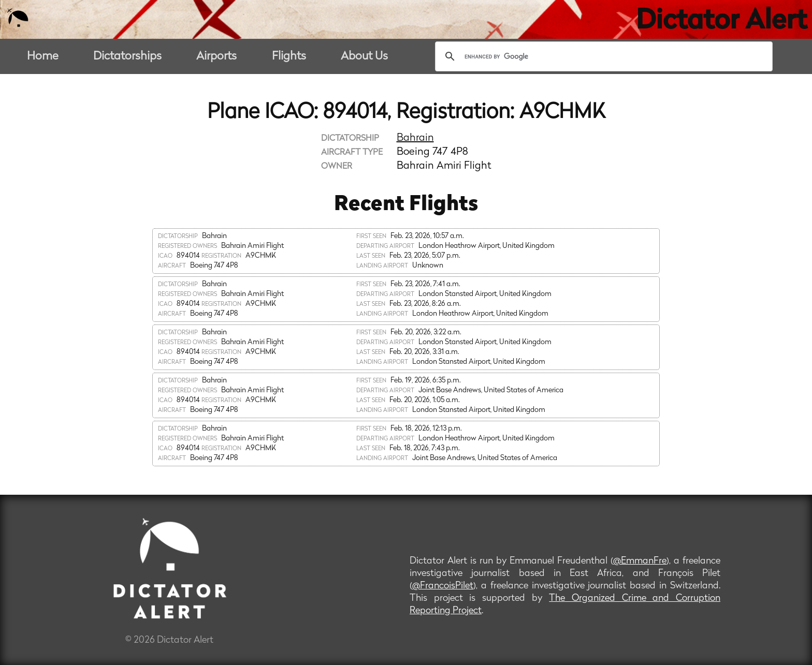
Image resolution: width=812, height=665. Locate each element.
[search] (602, 56)
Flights (289, 57)
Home (43, 57)
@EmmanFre (640, 561)
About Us (364, 57)
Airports (216, 57)
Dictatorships (127, 57)
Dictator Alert (721, 22)
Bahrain (415, 138)
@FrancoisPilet (443, 586)
